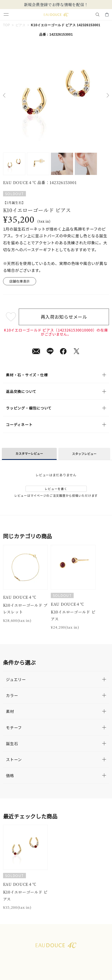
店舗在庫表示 (20, 281)
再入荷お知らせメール (64, 317)
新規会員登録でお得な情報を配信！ (56, 4)
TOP (7, 25)
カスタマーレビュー (29, 453)
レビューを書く (56, 489)
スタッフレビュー (84, 454)
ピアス (21, 25)
